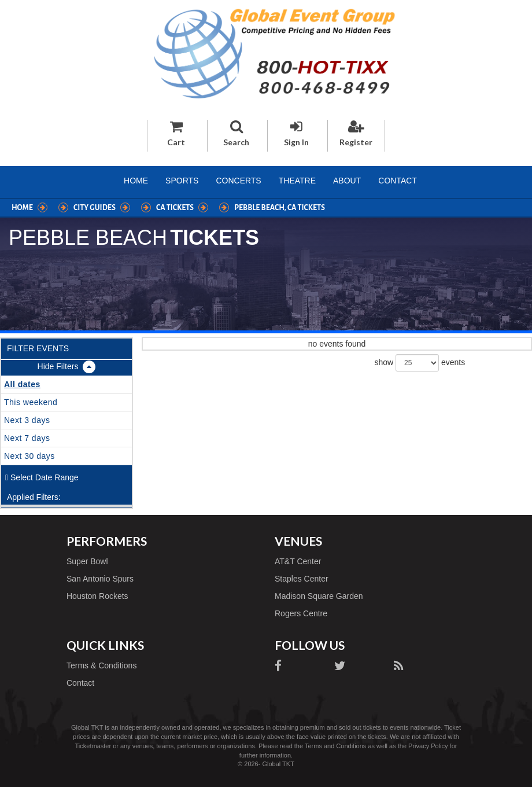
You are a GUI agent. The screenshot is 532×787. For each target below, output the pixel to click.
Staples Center (302, 579)
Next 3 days (27, 420)
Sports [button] (182, 181)
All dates (22, 384)
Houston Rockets (97, 596)
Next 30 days (29, 456)
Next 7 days (27, 438)
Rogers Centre (301, 613)
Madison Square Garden (319, 596)
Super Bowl (87, 561)
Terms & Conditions (101, 665)
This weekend (31, 402)
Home (136, 181)
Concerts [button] (238, 181)
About (347, 181)
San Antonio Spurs (100, 579)
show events (420, 363)
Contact (398, 181)
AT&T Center (298, 561)
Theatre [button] (297, 181)
